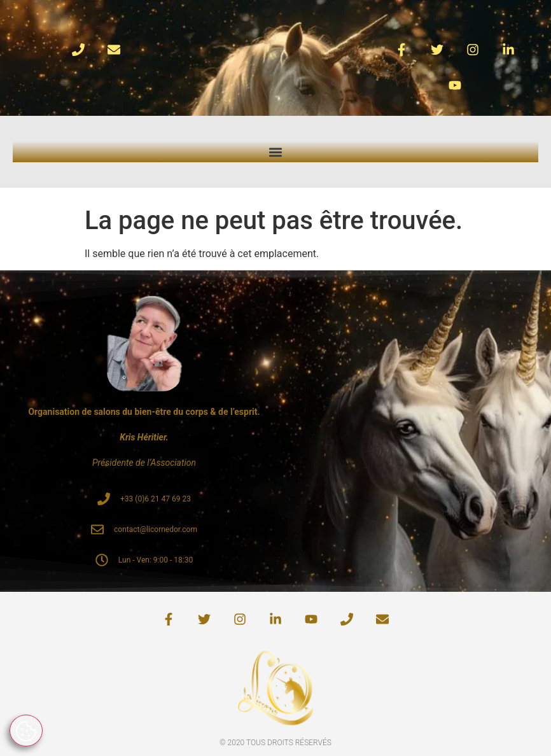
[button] (276, 152)
